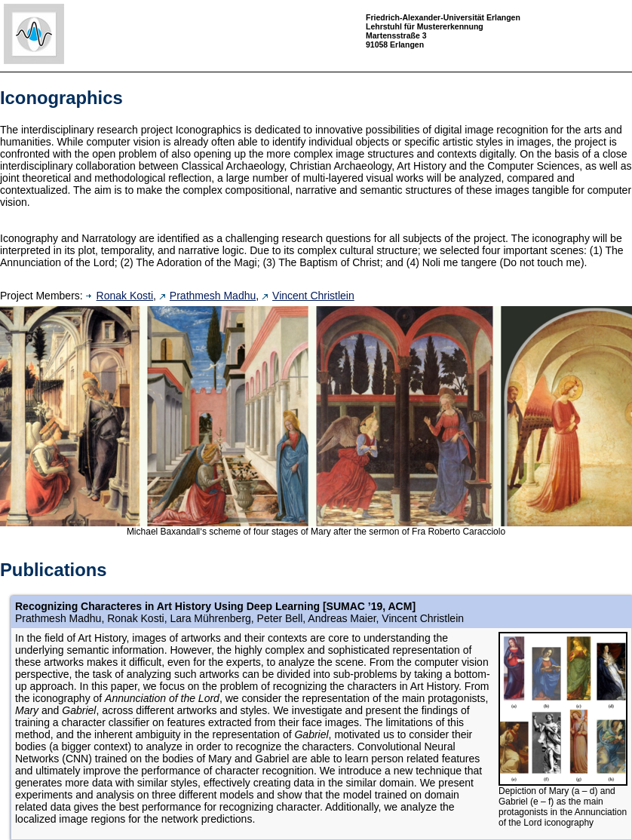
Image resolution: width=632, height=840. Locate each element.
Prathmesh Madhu (207, 296)
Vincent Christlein (308, 296)
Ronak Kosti (120, 296)
